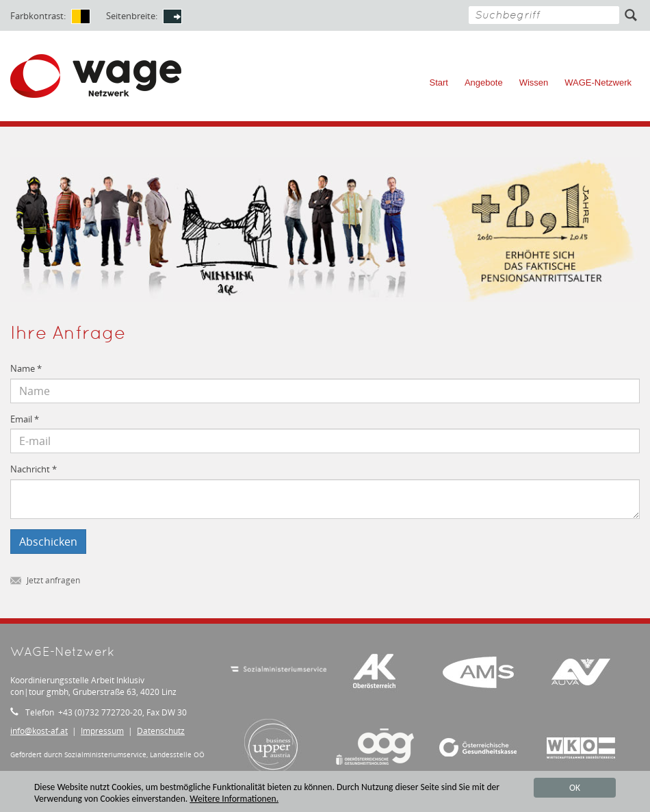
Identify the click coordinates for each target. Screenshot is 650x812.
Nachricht (34, 469)
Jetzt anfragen (45, 581)
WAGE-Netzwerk (598, 83)
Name (26, 369)
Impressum (102, 731)
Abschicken (48, 542)
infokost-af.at (39, 731)
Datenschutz (161, 731)
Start (438, 83)
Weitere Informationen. (234, 800)
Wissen (534, 83)
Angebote (484, 83)
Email (25, 419)
